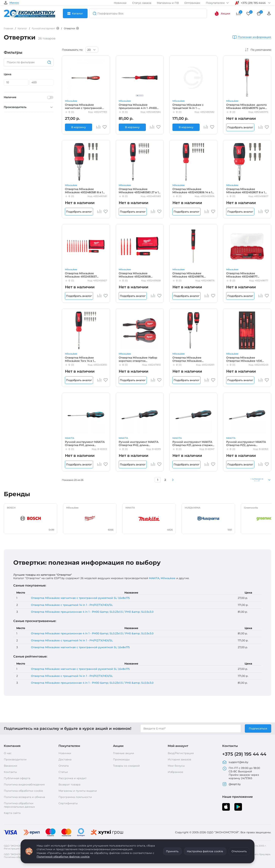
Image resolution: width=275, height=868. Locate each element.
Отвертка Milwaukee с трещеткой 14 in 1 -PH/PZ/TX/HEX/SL (188, 106)
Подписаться (258, 728)
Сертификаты (68, 803)
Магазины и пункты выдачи (78, 791)
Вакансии (11, 766)
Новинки (120, 3)
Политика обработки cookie (23, 791)
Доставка (65, 759)
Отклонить (239, 851)
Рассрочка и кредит (73, 778)
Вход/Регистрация (181, 753)
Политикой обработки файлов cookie (63, 857)
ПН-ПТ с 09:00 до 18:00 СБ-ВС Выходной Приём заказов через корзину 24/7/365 (241, 773)
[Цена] (16, 82)
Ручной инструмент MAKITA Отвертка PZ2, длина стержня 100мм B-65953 (246, 443)
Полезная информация (254, 37)
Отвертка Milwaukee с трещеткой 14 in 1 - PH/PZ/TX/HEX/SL (72, 605)
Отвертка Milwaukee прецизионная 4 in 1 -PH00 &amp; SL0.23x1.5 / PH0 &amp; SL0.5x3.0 (139, 106)
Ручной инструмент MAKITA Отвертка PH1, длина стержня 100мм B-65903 (85, 443)
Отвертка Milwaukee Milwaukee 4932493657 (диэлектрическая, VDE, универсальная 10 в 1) (82, 275)
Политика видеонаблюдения (24, 784)
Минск (14, 3)
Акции (222, 13)
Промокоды (121, 759)
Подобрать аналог (240, 127)
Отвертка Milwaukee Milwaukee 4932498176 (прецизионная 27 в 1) (188, 275)
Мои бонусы (176, 766)
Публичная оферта (17, 778)
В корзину (79, 127)
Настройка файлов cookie (205, 851)
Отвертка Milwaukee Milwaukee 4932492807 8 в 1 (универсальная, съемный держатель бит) (245, 191)
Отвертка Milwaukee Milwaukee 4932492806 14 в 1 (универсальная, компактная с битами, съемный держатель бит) (193, 191)
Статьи (63, 772)
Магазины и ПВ (168, 3)
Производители (15, 759)
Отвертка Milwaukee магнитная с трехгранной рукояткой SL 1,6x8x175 (83, 106)
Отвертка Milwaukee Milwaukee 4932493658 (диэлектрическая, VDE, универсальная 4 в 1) (136, 275)
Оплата (64, 766)
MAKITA (70, 438)
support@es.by (235, 762)
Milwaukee (71, 101)
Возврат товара (69, 784)
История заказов (179, 759)
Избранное (175, 772)
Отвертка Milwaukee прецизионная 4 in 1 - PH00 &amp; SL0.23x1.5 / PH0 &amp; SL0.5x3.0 (92, 612)
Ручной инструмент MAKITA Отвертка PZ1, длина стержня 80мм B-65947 (193, 443)
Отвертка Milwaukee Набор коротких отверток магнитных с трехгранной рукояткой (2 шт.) (138, 359)
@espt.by (232, 784)
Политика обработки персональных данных (19, 805)
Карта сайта (12, 813)
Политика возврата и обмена (24, 797)
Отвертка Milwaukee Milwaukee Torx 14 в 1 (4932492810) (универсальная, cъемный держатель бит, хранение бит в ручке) (86, 359)
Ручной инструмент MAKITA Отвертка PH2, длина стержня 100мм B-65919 (139, 443)
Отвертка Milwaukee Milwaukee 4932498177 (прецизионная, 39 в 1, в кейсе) (243, 275)
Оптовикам (192, 3)
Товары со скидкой (126, 766)
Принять (172, 851)
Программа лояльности (75, 797)
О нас (8, 753)
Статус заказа (142, 3)
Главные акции (124, 753)
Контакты (10, 772)
